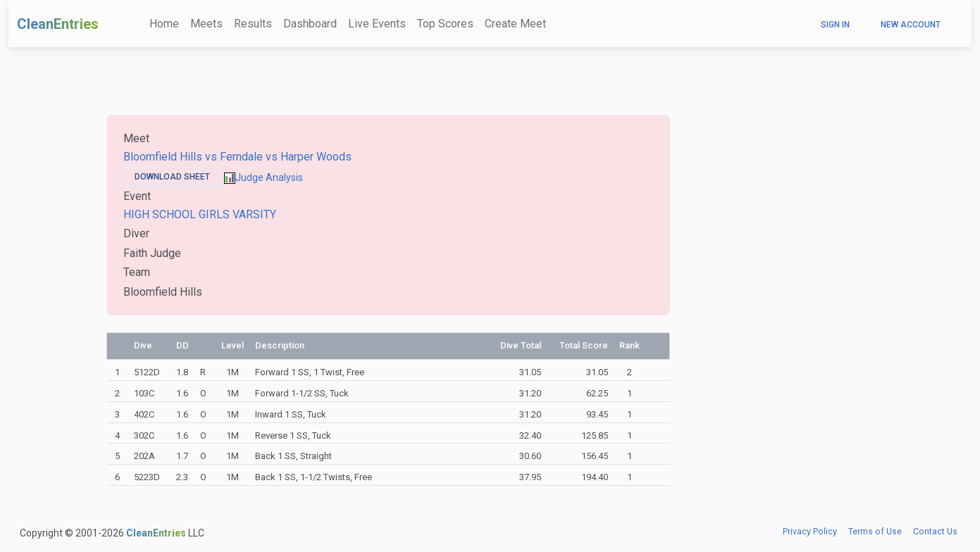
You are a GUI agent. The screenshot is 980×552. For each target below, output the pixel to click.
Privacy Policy (810, 532)
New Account (911, 25)
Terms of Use (875, 532)
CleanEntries (58, 24)
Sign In (835, 25)
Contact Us (935, 532)
